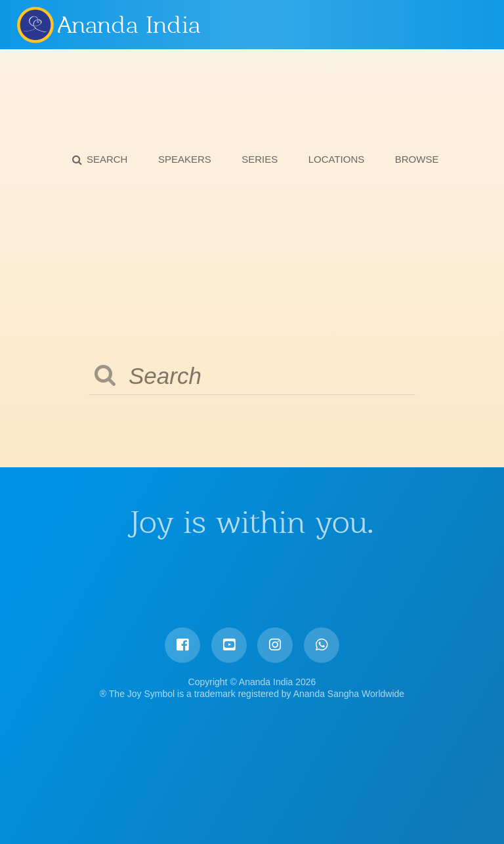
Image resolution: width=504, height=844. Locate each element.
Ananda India (129, 25)
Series (260, 159)
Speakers (185, 159)
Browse (417, 159)
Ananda (35, 24)
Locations (337, 159)
